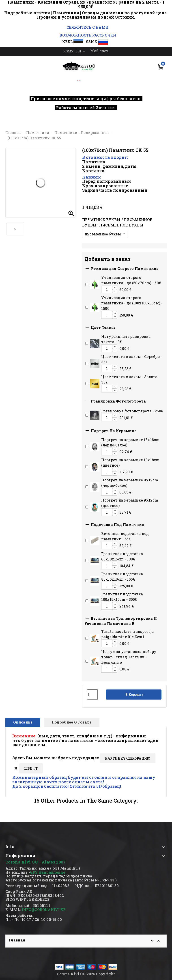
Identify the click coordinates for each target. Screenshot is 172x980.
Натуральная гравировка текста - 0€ (126, 339)
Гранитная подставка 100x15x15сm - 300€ (122, 597)
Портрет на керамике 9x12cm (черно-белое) (130, 483)
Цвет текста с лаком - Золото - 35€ (130, 379)
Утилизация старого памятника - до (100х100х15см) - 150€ (132, 303)
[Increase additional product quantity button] (115, 288)
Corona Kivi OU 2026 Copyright (86, 974)
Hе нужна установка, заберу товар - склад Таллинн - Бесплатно (129, 657)
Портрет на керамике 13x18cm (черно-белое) (130, 442)
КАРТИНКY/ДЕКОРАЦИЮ (128, 758)
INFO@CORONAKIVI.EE (44, 910)
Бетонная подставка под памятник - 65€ (125, 536)
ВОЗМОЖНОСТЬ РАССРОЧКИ (88, 35)
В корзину (134, 695)
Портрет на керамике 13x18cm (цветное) (130, 462)
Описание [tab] (23, 722)
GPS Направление (48, 872)
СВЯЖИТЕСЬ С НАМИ (87, 27)
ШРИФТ (31, 768)
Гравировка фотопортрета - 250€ (132, 411)
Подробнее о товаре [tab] (72, 722)
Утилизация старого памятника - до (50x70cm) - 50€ (131, 280)
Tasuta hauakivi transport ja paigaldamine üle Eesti (127, 634)
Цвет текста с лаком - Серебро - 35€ (132, 359)
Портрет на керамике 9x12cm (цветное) (130, 503)
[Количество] (92, 695)
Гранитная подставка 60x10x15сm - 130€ (122, 556)
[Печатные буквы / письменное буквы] (105, 233)
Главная (17, 940)
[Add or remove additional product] (87, 284)
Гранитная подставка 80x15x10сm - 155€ (122, 576)
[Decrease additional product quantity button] (115, 291)
